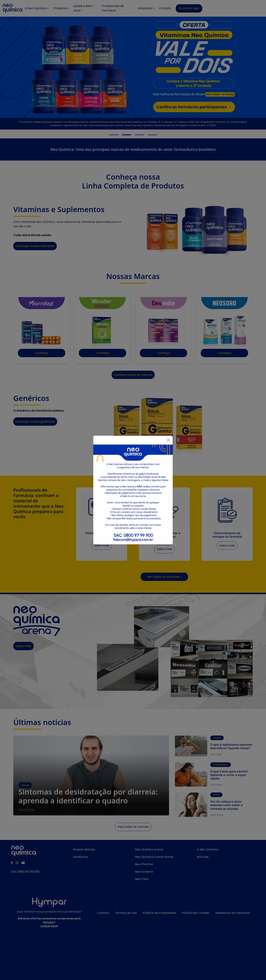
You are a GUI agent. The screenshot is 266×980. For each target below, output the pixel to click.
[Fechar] (168, 440)
